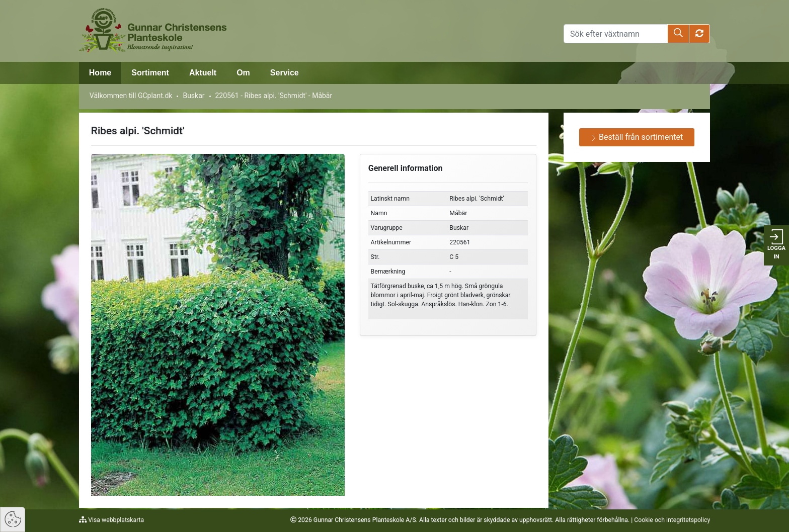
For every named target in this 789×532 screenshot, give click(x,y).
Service (285, 73)
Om (243, 73)
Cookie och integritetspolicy (672, 520)
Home (100, 73)
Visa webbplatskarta (115, 520)
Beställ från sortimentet (637, 137)
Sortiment (150, 73)
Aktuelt (203, 73)
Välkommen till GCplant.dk (131, 96)
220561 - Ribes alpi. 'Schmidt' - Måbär (273, 96)
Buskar (193, 96)
